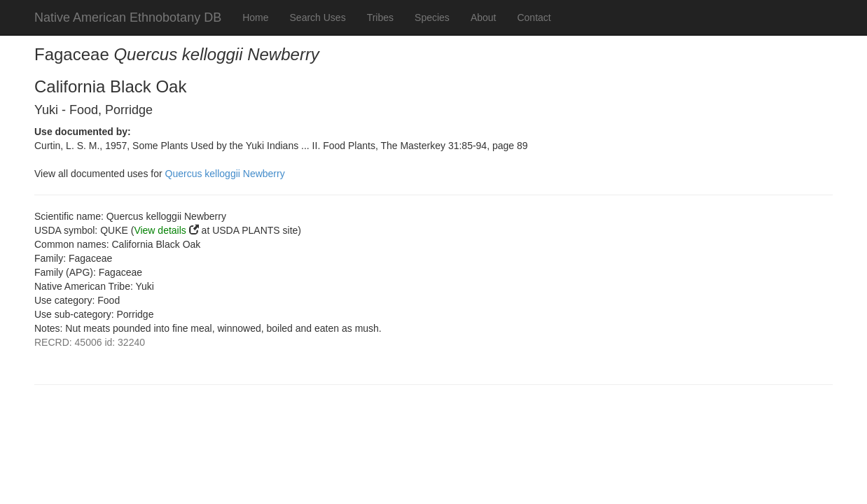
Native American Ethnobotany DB (128, 17)
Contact (534, 17)
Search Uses (318, 17)
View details (160, 230)
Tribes (380, 17)
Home (255, 17)
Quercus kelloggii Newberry (225, 174)
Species (432, 17)
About (484, 17)
